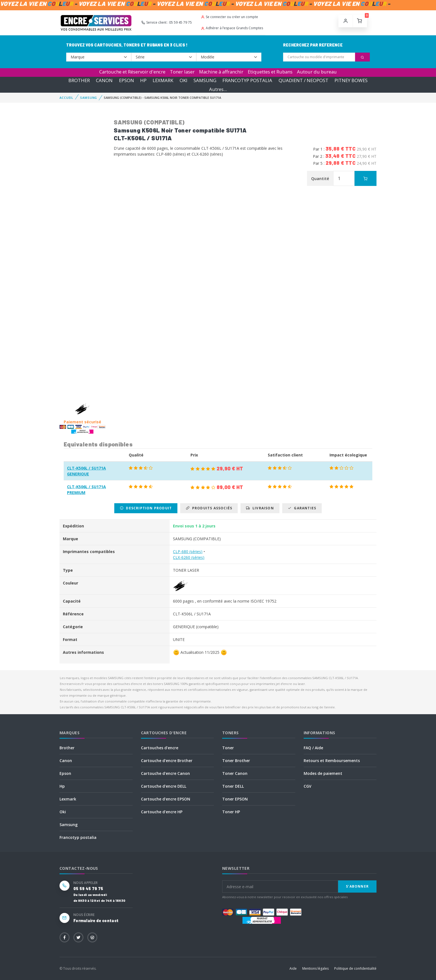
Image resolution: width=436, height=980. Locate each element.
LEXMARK (163, 80)
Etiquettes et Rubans (270, 72)
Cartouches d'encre (160, 748)
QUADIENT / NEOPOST (304, 80)
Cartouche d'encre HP (162, 812)
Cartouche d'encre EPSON (166, 799)
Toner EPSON (235, 799)
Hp (62, 786)
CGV (308, 786)
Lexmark (68, 799)
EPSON (127, 80)
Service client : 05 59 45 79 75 (167, 22)
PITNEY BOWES (351, 80)
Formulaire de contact (96, 921)
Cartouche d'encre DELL (164, 786)
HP (143, 80)
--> (99, 57)
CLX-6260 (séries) (189, 557)
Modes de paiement (323, 773)
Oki (63, 812)
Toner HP (231, 812)
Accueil (66, 98)
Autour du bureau (317, 72)
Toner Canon (235, 773)
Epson (65, 773)
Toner (228, 748)
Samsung (69, 825)
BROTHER (79, 80)
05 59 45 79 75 (88, 889)
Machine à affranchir (221, 72)
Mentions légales (315, 968)
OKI (184, 80)
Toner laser (182, 72)
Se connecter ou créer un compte (229, 17)
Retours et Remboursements (332, 761)
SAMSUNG (205, 80)
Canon (66, 761)
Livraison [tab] (260, 508)
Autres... (218, 89)
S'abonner (357, 886)
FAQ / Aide (313, 748)
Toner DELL (233, 786)
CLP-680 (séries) (188, 552)
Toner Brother (236, 761)
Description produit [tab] (146, 508)
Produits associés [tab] (209, 508)
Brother (67, 748)
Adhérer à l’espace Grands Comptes (232, 28)
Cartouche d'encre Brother (167, 761)
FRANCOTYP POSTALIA (247, 80)
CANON (104, 80)
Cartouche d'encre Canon (165, 773)
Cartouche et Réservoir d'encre (132, 72)
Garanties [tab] (302, 508)
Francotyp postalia (78, 837)
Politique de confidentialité (355, 968)
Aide (293, 968)
